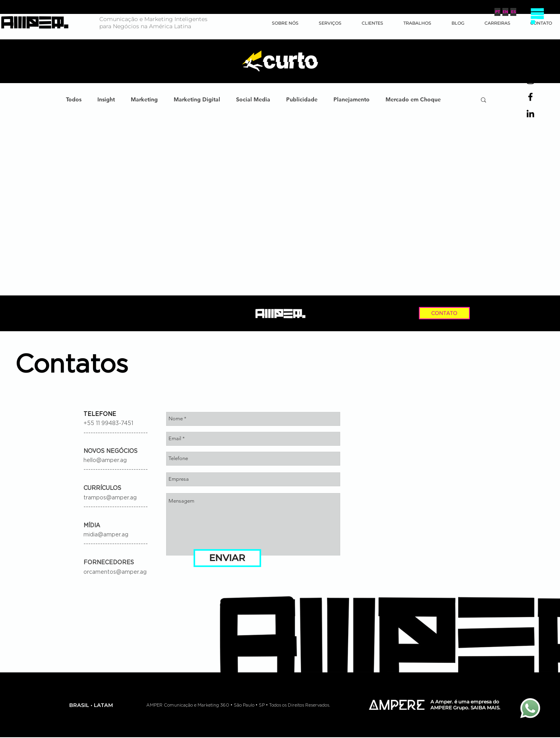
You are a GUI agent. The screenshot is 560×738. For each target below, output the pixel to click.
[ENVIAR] (227, 558)
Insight (106, 100)
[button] (537, 16)
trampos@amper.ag (110, 498)
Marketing (144, 100)
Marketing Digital (197, 100)
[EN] (505, 12)
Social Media (253, 100)
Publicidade (302, 100)
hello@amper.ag (105, 460)
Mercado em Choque (413, 100)
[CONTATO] (444, 313)
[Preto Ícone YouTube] (530, 63)
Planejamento (352, 100)
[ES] (513, 12)
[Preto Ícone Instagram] (530, 80)
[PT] (497, 12)
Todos (74, 100)
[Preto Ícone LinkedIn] (530, 114)
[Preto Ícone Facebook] (530, 97)
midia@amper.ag (106, 535)
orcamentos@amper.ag (115, 572)
